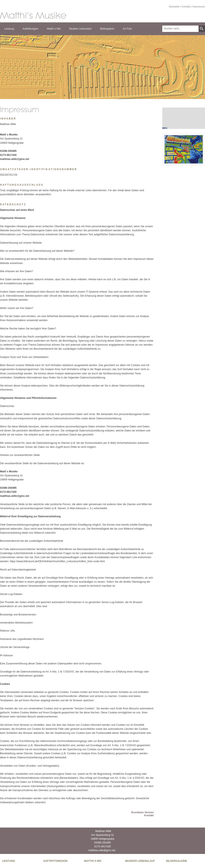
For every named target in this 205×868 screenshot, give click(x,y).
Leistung (9, 29)
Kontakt (186, 7)
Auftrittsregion (30, 29)
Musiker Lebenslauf (80, 29)
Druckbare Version (142, 812)
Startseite (174, 7)
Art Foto (127, 29)
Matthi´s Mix (54, 29)
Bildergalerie (107, 29)
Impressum (199, 7)
